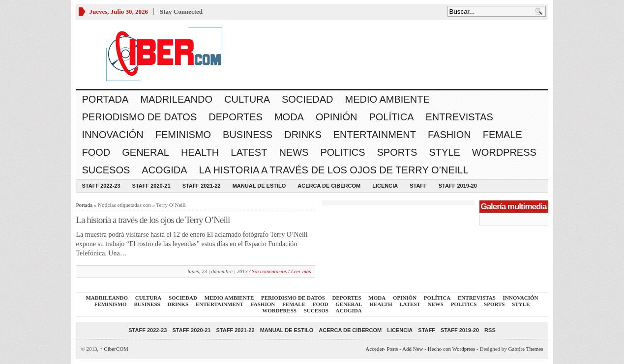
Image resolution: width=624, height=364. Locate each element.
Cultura (247, 99)
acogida (164, 170)
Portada (105, 99)
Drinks (303, 135)
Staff (418, 186)
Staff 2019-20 (458, 186)
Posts (392, 349)
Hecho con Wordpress (452, 349)
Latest (249, 152)
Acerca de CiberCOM (329, 186)
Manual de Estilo (259, 186)
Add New (413, 349)
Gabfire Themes (526, 349)
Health (200, 152)
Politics (342, 152)
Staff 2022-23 (101, 186)
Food (96, 152)
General (146, 152)
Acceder (374, 349)
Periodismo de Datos (140, 117)
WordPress (504, 152)
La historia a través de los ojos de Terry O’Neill (334, 170)
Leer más (301, 271)
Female (503, 135)
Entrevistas (460, 117)
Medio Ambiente (387, 99)
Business (248, 135)
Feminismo (183, 135)
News (294, 152)
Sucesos (106, 170)
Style (444, 152)
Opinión (336, 117)
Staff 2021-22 (202, 186)
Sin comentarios (269, 271)
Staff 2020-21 (151, 186)
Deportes (236, 117)
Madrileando (176, 99)
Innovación (113, 135)
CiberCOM (114, 349)
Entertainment (375, 135)
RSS (490, 330)
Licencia (385, 186)
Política (391, 117)
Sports (397, 152)
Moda (289, 117)
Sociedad (307, 99)
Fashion (449, 135)
